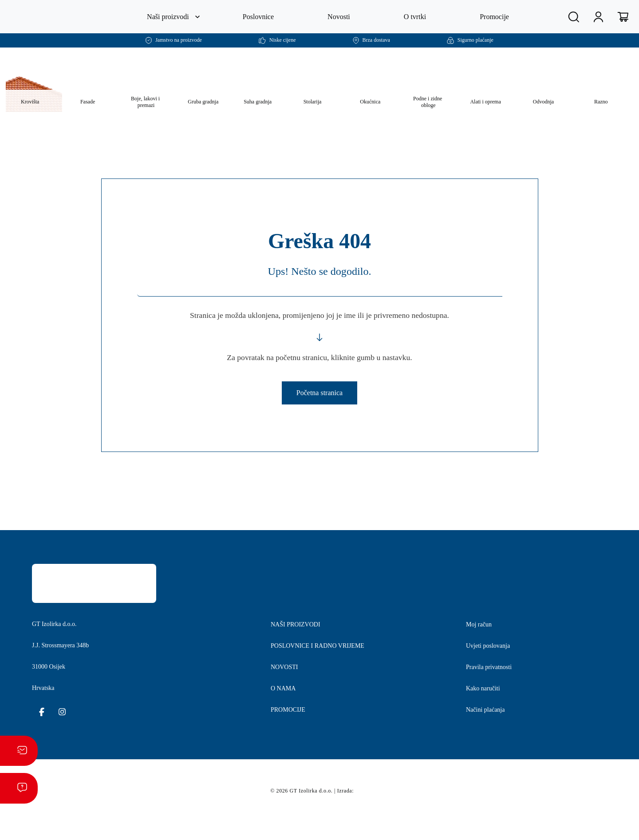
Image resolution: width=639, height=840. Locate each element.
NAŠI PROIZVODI (296, 655)
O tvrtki (417, 17)
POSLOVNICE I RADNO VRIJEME (318, 676)
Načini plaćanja (491, 740)
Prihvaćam (489, 826)
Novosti (341, 17)
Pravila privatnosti (495, 697)
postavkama (417, 830)
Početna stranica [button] (319, 413)
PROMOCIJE (289, 740)
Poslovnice (260, 17)
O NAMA (284, 719)
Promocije (496, 17)
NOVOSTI (285, 697)
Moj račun (482, 655)
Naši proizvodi (167, 17)
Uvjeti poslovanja (494, 676)
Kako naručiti (487, 719)
